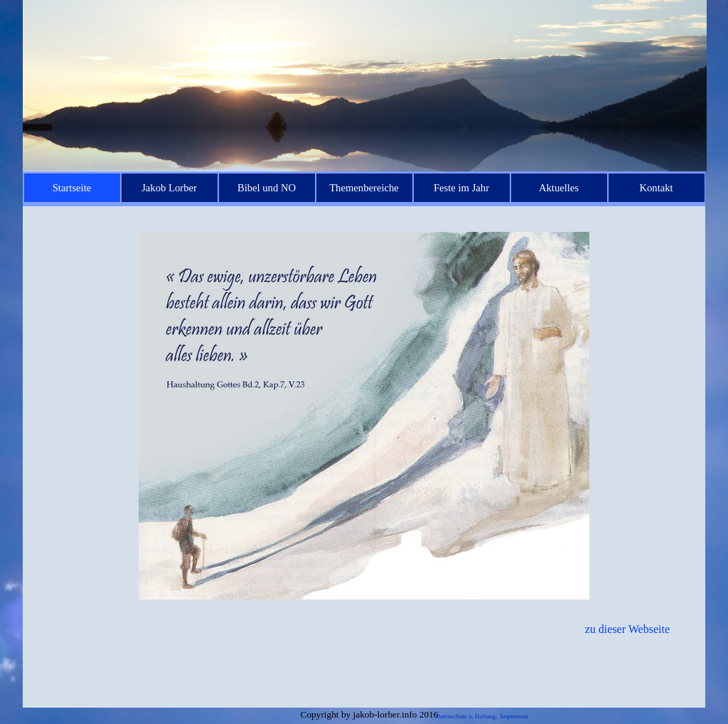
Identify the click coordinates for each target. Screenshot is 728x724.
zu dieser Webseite (627, 629)
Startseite (72, 188)
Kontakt (656, 188)
